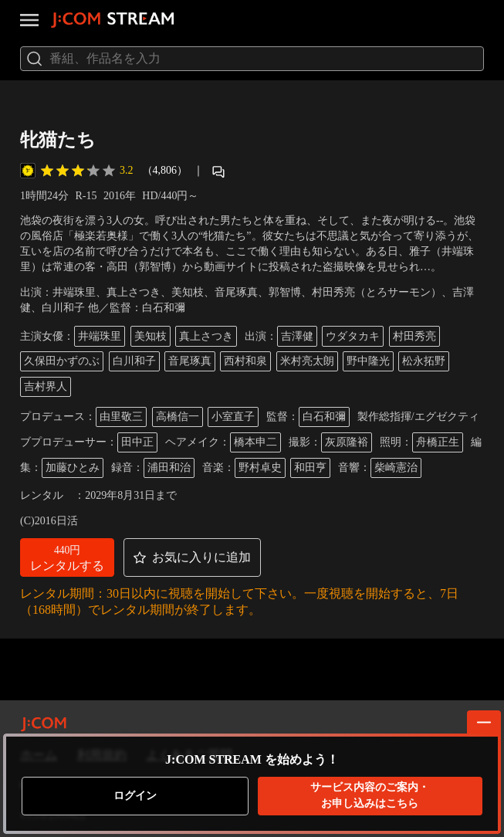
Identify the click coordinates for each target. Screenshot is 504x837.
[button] (67, 557)
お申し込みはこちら (370, 795)
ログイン (135, 796)
